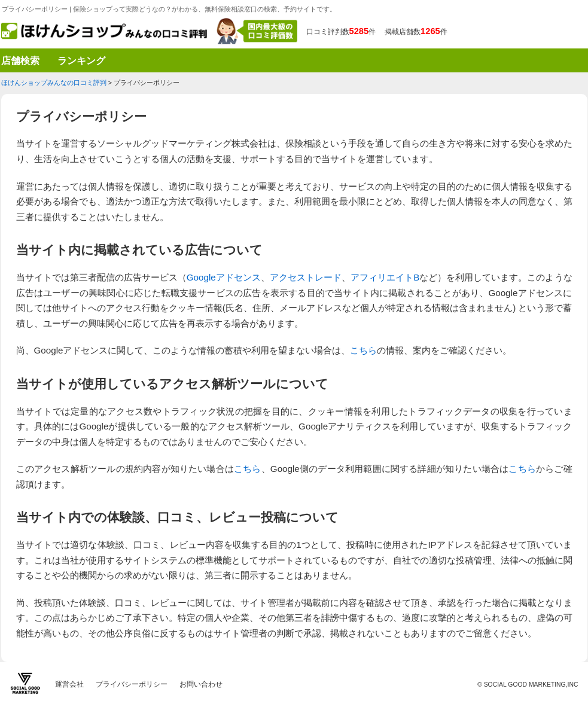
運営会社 (69, 684)
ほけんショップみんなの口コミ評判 (54, 83)
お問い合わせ (201, 684)
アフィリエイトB (385, 277)
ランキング (81, 59)
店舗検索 (20, 59)
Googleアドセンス (224, 277)
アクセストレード (306, 277)
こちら (363, 350)
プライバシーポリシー (132, 684)
